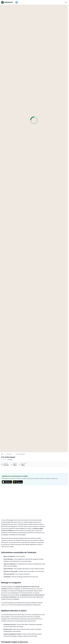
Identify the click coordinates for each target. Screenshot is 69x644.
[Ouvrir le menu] (66, 2)
